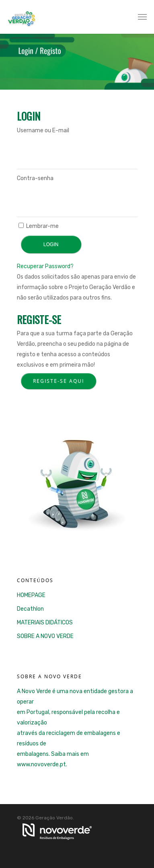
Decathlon (30, 609)
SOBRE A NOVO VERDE (45, 636)
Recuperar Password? (45, 266)
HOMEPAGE (31, 595)
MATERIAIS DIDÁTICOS (45, 623)
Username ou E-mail (43, 130)
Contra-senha (35, 178)
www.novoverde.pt (41, 764)
